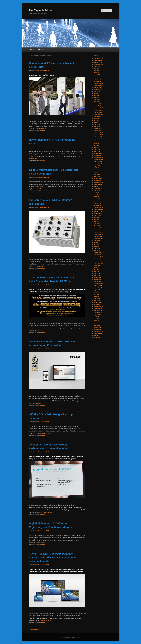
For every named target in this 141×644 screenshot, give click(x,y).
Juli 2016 (96, 218)
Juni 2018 (96, 170)
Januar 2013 (97, 304)
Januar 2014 (97, 280)
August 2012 (97, 315)
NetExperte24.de (40, 10)
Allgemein (42, 131)
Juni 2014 (96, 269)
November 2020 (98, 110)
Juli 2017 (96, 193)
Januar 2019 (97, 155)
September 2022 (99, 65)
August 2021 (97, 91)
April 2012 (97, 323)
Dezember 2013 (98, 282)
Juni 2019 (96, 145)
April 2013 (97, 298)
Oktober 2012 (98, 311)
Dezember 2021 (98, 83)
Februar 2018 (98, 178)
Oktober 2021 (98, 87)
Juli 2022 (96, 69)
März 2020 (97, 127)
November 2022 (98, 60)
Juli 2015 (96, 242)
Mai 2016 (96, 222)
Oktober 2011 (98, 335)
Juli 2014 (96, 267)
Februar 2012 (98, 327)
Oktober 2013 (98, 286)
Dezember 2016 (98, 207)
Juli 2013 (96, 292)
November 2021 (98, 85)
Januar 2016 (97, 230)
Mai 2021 (96, 98)
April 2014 (97, 273)
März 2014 (97, 276)
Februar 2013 (98, 302)
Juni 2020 (96, 120)
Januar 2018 (97, 180)
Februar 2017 (98, 203)
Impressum (41, 50)
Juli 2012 (96, 317)
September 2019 (99, 139)
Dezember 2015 (98, 232)
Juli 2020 (96, 118)
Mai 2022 (96, 73)
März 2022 (97, 77)
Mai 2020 (96, 122)
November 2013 (98, 284)
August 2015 (97, 240)
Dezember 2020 (98, 108)
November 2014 (98, 259)
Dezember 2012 (98, 306)
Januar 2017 (97, 205)
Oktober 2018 (98, 162)
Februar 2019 (98, 153)
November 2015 (98, 234)
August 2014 (97, 265)
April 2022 (97, 75)
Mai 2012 (96, 321)
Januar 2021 (97, 106)
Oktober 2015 (98, 236)
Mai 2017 (96, 197)
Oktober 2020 (98, 112)
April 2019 (97, 149)
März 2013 (97, 300)
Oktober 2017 (98, 187)
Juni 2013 (96, 294)
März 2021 (97, 102)
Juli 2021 (96, 94)
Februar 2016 (98, 228)
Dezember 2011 (98, 331)
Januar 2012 (97, 329)
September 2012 (99, 313)
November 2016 (98, 209)
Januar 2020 (97, 131)
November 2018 (98, 160)
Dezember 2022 (98, 58)
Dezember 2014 (98, 257)
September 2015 (99, 238)
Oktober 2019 (98, 137)
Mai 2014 (96, 271)
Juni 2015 (96, 244)
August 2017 (97, 191)
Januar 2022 (97, 81)
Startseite (32, 50)
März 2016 (97, 226)
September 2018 (99, 164)
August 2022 (97, 67)
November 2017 (98, 184)
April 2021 (97, 100)
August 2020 (97, 116)
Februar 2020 (98, 129)
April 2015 (97, 249)
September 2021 (99, 89)
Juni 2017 (96, 195)
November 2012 (98, 309)
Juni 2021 (96, 96)
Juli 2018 (96, 168)
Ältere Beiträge (34, 630)
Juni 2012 (96, 319)
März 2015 (97, 251)
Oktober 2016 (98, 211)
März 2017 (97, 201)
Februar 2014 (98, 278)
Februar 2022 (98, 79)
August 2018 (97, 166)
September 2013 (99, 288)
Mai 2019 (96, 147)
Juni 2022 (96, 71)
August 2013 (97, 290)
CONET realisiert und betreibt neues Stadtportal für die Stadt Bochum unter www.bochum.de (52, 557)
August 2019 (97, 141)
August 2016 (97, 215)
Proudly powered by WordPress (70, 637)
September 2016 (99, 213)
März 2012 (97, 325)
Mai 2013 (96, 296)
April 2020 (97, 124)
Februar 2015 (98, 253)
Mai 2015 (96, 247)
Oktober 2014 (98, 261)
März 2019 (97, 151)
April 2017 (97, 199)
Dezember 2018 (98, 158)
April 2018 (97, 174)
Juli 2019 (96, 143)
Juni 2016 (96, 220)
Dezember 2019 (98, 133)
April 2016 (97, 224)
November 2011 (98, 333)
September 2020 (99, 114)
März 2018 (97, 176)
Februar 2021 (98, 104)
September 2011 (99, 337)
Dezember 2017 (98, 182)
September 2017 (99, 189)
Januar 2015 (97, 255)
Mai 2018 (96, 172)
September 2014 (99, 263)
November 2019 (98, 135)
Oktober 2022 (98, 63)
